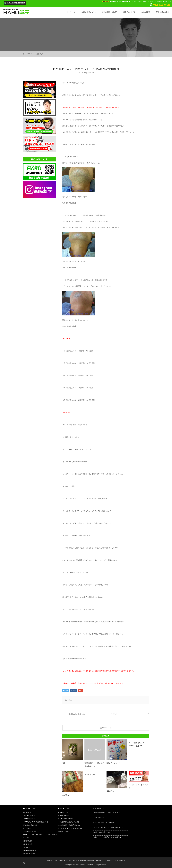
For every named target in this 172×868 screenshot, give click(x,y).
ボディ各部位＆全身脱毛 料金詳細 (69, 822)
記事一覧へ (105, 728)
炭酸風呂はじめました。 (77, 714)
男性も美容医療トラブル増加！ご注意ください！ (108, 812)
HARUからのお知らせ (29, 850)
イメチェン (114, 714)
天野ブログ (39, 54)
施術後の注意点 (28, 844)
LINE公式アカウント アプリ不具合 (104, 822)
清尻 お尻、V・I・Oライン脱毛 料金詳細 (70, 828)
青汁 (64, 763)
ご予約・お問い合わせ (89, 12)
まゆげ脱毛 (111, 791)
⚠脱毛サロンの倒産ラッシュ (102, 832)
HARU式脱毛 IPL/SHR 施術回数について (35, 822)
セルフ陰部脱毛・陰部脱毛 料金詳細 (69, 825)
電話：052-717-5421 (75, 861)
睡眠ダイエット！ (114, 763)
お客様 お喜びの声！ (29, 854)
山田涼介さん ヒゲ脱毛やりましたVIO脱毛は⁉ (107, 837)
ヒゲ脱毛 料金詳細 (64, 816)
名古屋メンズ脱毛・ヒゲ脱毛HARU (57, 861)
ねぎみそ (66, 795)
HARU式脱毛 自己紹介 (110, 12)
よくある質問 (146, 12)
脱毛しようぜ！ (91, 775)
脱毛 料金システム (129, 12)
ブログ (30, 54)
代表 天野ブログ (28, 847)
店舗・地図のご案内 (163, 12)
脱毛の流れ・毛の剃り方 (30, 825)
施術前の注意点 (28, 841)
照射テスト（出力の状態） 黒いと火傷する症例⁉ (108, 827)
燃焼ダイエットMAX (64, 832)
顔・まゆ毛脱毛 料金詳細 (66, 819)
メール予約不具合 (99, 817)
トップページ (71, 12)
